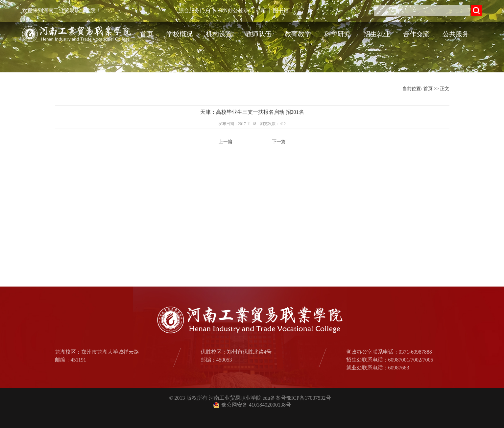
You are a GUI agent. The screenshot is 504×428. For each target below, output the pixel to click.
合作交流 (416, 34)
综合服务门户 (194, 10)
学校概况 (180, 34)
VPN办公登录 (233, 10)
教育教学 (298, 34)
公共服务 (456, 34)
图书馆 (281, 10)
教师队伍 (258, 34)
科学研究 (337, 34)
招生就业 (377, 34)
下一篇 (279, 142)
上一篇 (226, 142)
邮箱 (261, 10)
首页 (147, 34)
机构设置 (219, 34)
